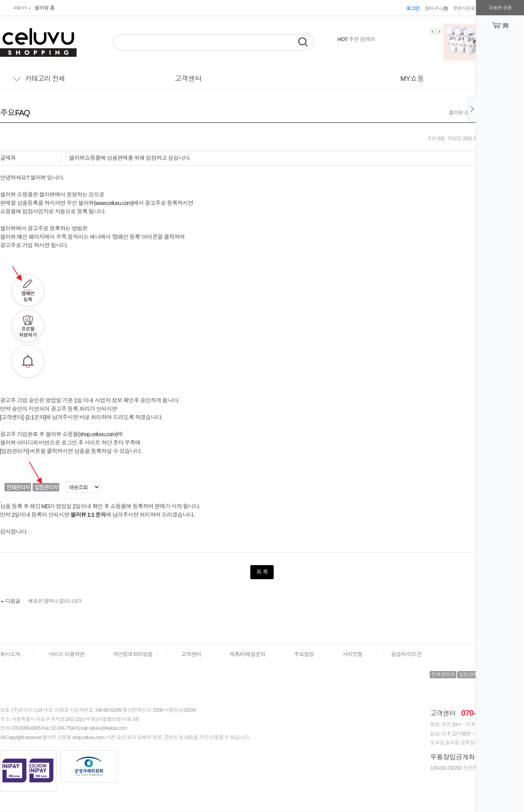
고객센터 (188, 79)
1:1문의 (35, 417)
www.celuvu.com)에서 (119, 203)
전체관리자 (443, 675)
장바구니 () (436, 8)
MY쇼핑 (412, 79)
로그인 (413, 8)
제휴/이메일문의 (248, 654)
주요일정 (304, 654)
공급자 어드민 (406, 654)
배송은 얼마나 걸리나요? (55, 601)
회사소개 (10, 654)
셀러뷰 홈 (45, 8)
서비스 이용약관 (66, 654)
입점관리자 (470, 675)
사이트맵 (352, 654)
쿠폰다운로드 (466, 8)
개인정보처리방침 (133, 654)
